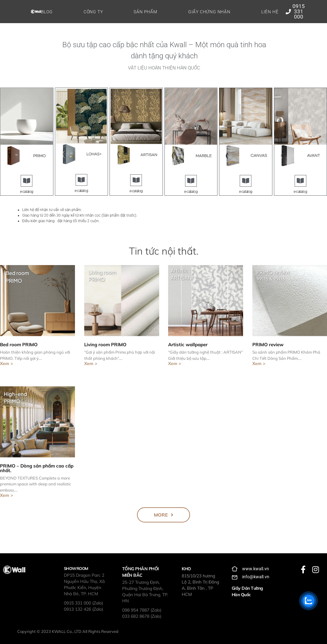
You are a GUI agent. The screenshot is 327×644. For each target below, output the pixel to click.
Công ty (93, 12)
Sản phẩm (145, 12)
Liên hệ (270, 12)
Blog (47, 12)
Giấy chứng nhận (209, 12)
